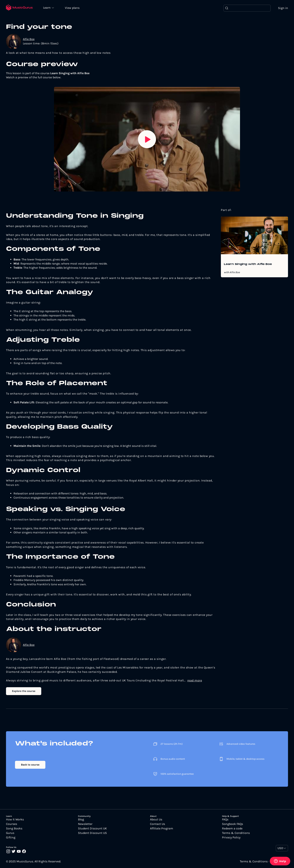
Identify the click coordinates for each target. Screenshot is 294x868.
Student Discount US (92, 833)
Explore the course (24, 691)
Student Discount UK (92, 828)
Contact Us (157, 824)
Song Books (14, 828)
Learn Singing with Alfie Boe (248, 264)
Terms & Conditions (236, 833)
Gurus (10, 833)
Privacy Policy (231, 837)
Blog (81, 819)
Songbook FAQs (232, 824)
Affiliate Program (162, 828)
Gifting (11, 837)
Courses (12, 824)
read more (195, 680)
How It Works (15, 819)
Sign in (283, 8)
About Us (156, 819)
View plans (72, 8)
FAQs (225, 819)
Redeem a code (232, 828)
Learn (47, 7)
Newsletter (85, 824)
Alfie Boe (29, 39)
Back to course (30, 765)
